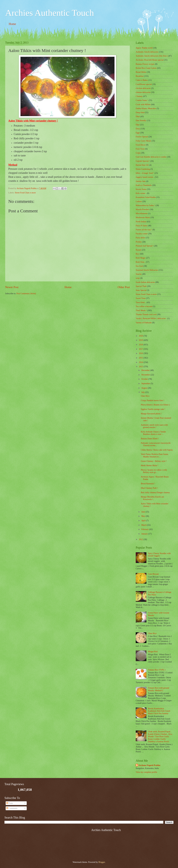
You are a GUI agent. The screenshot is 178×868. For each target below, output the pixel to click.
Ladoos (139, 201)
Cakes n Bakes (142, 80)
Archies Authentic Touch (50, 13)
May (144, 516)
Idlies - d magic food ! (145, 173)
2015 (141, 358)
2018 (141, 345)
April (144, 521)
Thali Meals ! (141, 310)
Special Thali (141, 286)
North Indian (141, 222)
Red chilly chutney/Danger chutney (155, 493)
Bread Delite (141, 72)
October (145, 379)
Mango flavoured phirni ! (151, 414)
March (144, 525)
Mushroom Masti (143, 217)
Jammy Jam (141, 181)
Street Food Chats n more (25, 193)
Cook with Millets (143, 104)
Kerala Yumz (141, 189)
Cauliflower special (144, 84)
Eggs (138, 133)
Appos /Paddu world (144, 48)
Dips (138, 125)
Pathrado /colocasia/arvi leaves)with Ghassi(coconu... (156, 444)
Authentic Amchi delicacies (147, 52)
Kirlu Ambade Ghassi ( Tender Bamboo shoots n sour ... (153, 433)
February (145, 529)
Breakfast (140, 76)
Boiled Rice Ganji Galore (146, 68)
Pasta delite (140, 238)
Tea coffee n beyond (144, 306)
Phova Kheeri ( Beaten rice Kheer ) (155, 405)
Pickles (139, 242)
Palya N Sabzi (142, 226)
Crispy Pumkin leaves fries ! (152, 400)
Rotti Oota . (141, 262)
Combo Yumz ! (142, 100)
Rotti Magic (141, 258)
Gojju (138, 153)
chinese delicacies (143, 92)
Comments (12, 808)
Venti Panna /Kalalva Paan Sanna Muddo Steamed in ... (154, 455)
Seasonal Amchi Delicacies (147, 270)
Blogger (102, 862)
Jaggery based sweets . (145, 177)
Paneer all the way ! (144, 230)
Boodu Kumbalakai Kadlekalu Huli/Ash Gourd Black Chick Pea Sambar (159, 711)
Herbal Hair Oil (142, 165)
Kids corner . (141, 193)
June (144, 512)
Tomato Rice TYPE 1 (157, 670)
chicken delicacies (143, 88)
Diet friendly (141, 121)
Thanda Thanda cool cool (146, 314)
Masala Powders (142, 209)
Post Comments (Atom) (26, 294)
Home (12, 24)
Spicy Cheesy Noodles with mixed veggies (159, 555)
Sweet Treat (141, 298)
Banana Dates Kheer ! (150, 439)
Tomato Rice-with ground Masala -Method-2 (159, 689)
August (145, 388)
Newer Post (12, 287)
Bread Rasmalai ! (148, 484)
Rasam (139, 250)
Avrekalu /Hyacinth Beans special (150, 60)
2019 (141, 340)
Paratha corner (142, 234)
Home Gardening (143, 169)
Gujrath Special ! (143, 161)
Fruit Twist (140, 149)
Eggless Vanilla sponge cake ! (153, 409)
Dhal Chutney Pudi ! (149, 488)
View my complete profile (146, 772)
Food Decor (141, 145)
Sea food (139, 266)
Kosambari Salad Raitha (146, 197)
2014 (141, 362)
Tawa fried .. (141, 302)
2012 (141, 539)
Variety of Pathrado (144, 323)
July (143, 392)
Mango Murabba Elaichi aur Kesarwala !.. (152, 498)
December (146, 370)
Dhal (138, 117)
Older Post (124, 287)
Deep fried (140, 112)
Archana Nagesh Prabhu (149, 765)
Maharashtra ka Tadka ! (145, 205)
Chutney (139, 96)
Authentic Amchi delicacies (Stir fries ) (152, 56)
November (146, 375)
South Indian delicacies (145, 282)
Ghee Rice (145, 396)
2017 (141, 349)
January (145, 534)
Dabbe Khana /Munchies (146, 108)
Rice (138, 254)
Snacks (139, 274)
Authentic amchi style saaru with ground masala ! (154, 426)
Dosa (138, 129)
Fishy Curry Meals (143, 141)
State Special (141, 290)
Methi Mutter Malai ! (150, 465)
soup (138, 278)
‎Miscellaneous (142, 213)
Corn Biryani (153, 574)
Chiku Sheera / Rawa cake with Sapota (157, 450)
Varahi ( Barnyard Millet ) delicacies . (151, 318)
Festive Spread (142, 137)
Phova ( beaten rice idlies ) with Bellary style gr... (154, 471)
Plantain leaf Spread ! (145, 246)
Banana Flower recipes (145, 64)
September (146, 384)
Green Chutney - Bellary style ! (154, 461)
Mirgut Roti (153, 652)
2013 (141, 367)
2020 (141, 336)
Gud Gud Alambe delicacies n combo (151, 157)
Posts (10, 803)
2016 (141, 353)
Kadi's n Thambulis (144, 185)
